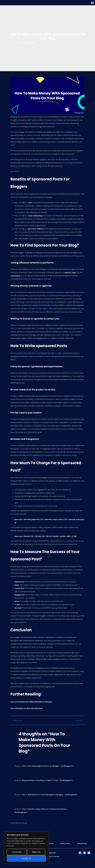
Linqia (74, 272)
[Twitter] (84, 853)
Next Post (80, 720)
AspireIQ (68, 272)
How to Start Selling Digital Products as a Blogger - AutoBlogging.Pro (48, 766)
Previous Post (17, 720)
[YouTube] (89, 853)
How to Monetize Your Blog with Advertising (26, 708)
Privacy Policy (65, 844)
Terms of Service (53, 856)
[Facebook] (80, 853)
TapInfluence (15, 276)
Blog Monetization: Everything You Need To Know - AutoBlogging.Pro (47, 780)
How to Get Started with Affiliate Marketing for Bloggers (31, 702)
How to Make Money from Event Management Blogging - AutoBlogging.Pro (50, 795)
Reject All (36, 852)
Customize (17, 852)
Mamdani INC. (51, 853)
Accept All (26, 858)
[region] (26, 848)
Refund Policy (82, 844)
